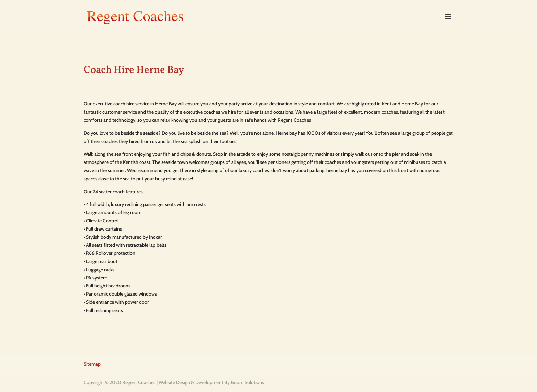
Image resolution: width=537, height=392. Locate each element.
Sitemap (92, 364)
